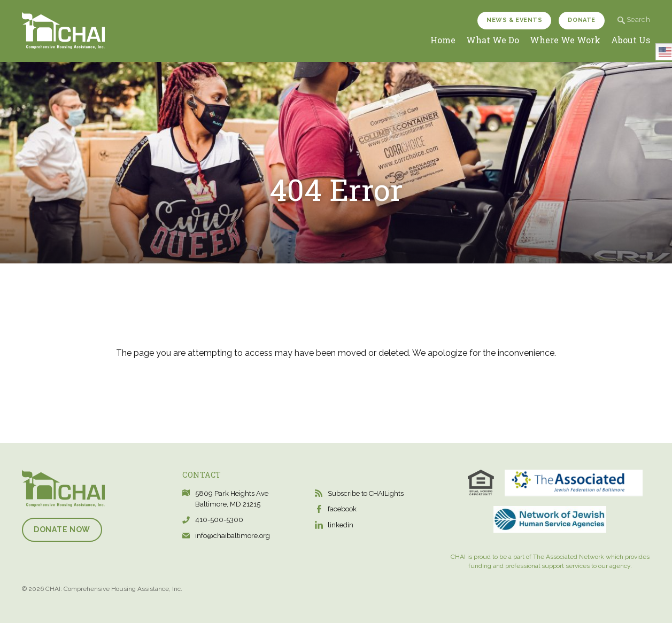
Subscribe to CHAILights (366, 493)
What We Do (493, 40)
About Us (631, 40)
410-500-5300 (219, 520)
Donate (581, 20)
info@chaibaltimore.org (233, 536)
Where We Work (565, 40)
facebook (342, 509)
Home (443, 40)
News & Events (514, 20)
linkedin (341, 525)
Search (634, 20)
